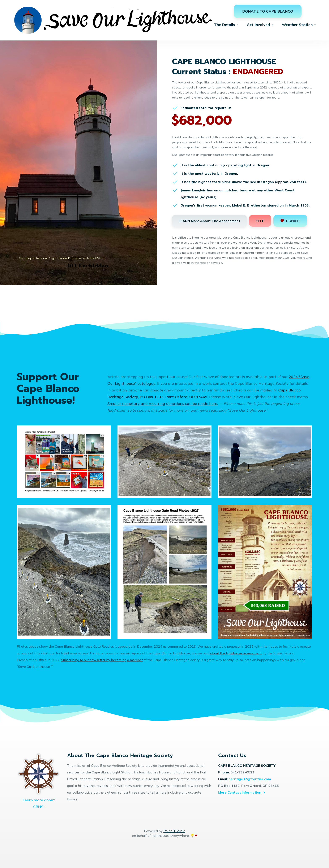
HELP (260, 221)
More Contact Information (240, 792)
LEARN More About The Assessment (210, 221)
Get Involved (258, 25)
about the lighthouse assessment (236, 653)
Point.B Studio (174, 831)
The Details (225, 25)
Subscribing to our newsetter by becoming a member (102, 660)
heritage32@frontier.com (250, 779)
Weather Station (297, 25)
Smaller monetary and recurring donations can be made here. (163, 403)
